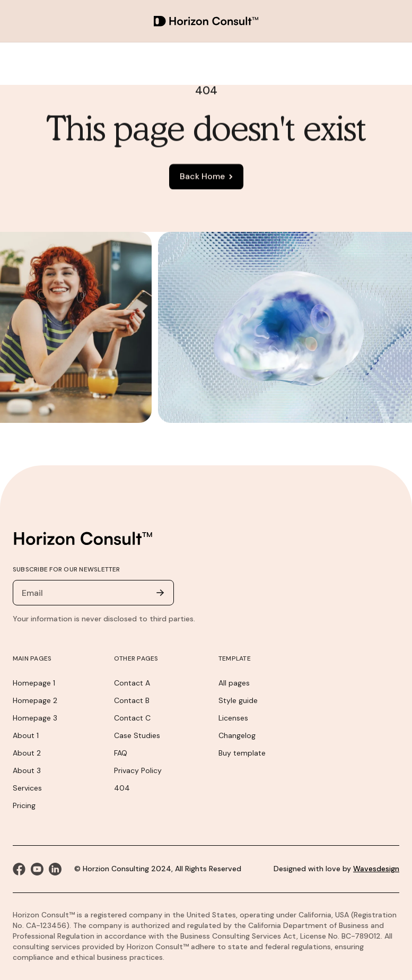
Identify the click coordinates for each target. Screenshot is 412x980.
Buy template (242, 753)
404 (122, 788)
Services (27, 788)
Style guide (238, 700)
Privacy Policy (138, 770)
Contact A (132, 683)
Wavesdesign (376, 869)
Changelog (237, 735)
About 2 (27, 753)
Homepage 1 (34, 683)
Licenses (233, 718)
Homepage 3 (35, 718)
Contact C (132, 718)
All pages (234, 683)
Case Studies (137, 735)
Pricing (24, 805)
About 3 (27, 770)
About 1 (26, 735)
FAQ (121, 753)
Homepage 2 (35, 700)
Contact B (132, 700)
